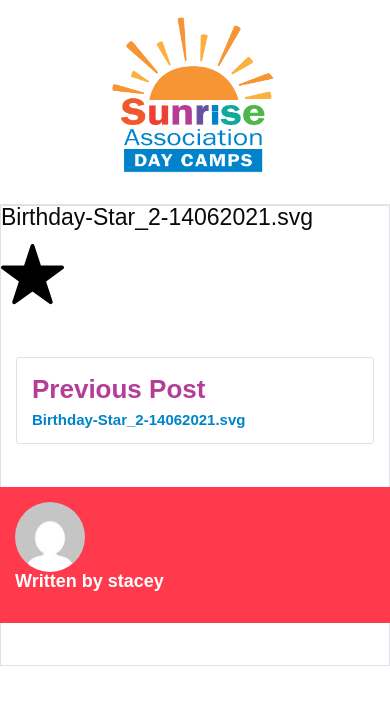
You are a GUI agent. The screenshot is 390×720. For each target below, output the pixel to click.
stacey (136, 581)
